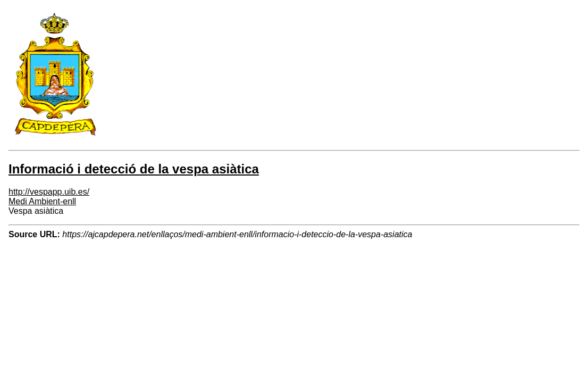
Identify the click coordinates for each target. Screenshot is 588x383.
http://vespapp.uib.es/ (49, 192)
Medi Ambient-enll (42, 201)
